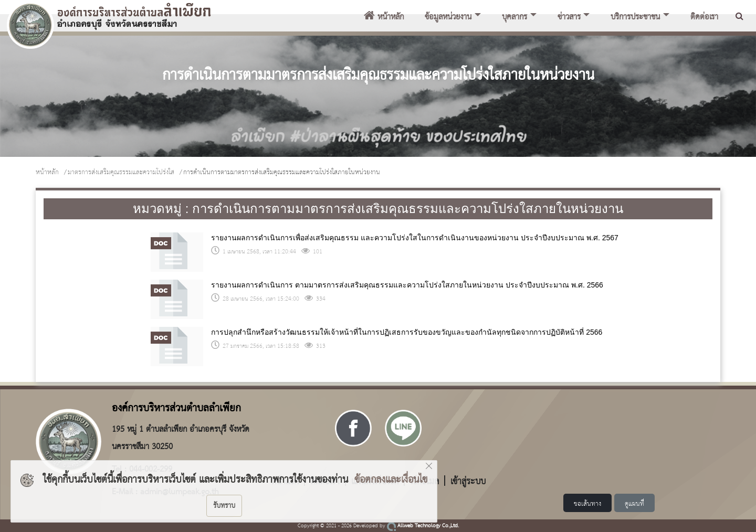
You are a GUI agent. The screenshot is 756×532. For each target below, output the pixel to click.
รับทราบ (224, 506)
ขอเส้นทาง (587, 504)
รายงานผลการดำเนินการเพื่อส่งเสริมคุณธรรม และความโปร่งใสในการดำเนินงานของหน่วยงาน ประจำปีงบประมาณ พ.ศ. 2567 (414, 238)
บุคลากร (514, 17)
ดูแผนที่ (634, 504)
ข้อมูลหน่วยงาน (448, 17)
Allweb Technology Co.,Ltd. (423, 526)
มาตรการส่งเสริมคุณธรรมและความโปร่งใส (121, 172)
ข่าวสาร (569, 17)
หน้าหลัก (384, 17)
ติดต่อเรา (704, 17)
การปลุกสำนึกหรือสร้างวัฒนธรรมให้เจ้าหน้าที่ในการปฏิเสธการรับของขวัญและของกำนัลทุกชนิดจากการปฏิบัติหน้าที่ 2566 (407, 332)
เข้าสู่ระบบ (468, 481)
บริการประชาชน (635, 17)
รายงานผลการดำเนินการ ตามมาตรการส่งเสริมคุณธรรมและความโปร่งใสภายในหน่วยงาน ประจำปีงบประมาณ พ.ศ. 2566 (407, 285)
